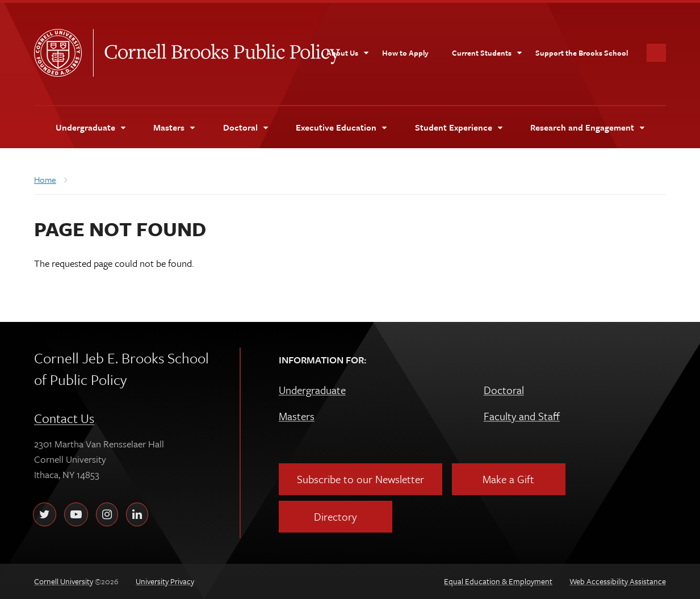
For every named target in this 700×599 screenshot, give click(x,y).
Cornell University (64, 53)
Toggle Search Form (656, 53)
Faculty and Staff (522, 416)
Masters (297, 416)
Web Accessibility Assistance (618, 581)
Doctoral (504, 390)
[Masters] (174, 127)
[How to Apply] (405, 53)
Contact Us (64, 418)
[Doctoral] (245, 127)
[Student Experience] (458, 127)
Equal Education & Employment (498, 581)
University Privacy (165, 581)
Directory (335, 516)
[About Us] (348, 53)
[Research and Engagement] (587, 127)
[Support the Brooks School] (582, 53)
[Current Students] (487, 53)
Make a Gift (508, 479)
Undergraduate (312, 390)
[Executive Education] (341, 127)
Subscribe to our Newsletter (361, 479)
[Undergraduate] (90, 127)
